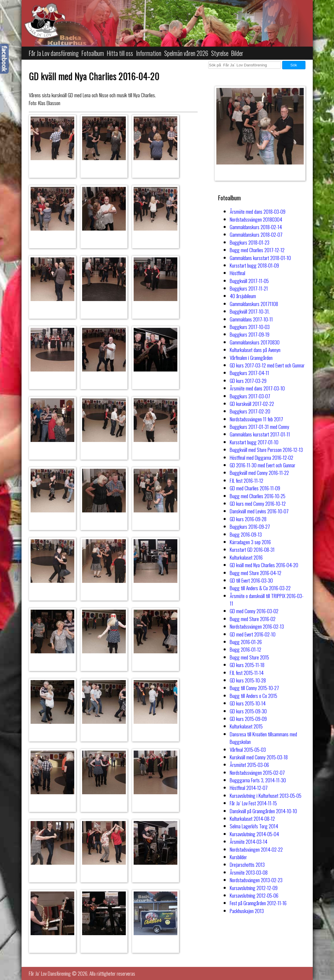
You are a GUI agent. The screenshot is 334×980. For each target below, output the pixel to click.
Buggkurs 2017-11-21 (249, 288)
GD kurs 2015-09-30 (248, 711)
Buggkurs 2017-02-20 (250, 411)
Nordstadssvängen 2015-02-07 (257, 772)
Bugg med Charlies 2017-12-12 (257, 250)
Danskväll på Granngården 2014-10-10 (263, 811)
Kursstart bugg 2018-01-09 (254, 265)
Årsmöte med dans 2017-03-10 (257, 388)
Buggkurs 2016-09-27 (250, 526)
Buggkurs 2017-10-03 (250, 327)
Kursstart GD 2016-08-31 (252, 549)
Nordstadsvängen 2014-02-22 (256, 849)
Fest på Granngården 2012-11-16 (258, 903)
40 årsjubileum (243, 296)
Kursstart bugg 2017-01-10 (254, 442)
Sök (294, 65)
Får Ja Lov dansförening (54, 53)
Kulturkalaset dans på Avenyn (255, 350)
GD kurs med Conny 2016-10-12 (258, 503)
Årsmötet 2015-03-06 (249, 765)
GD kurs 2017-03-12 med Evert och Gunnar (267, 365)
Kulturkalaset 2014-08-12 (252, 818)
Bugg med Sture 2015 (249, 657)
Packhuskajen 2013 (247, 911)
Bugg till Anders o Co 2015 (253, 696)
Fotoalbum (93, 53)
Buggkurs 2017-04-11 (249, 373)
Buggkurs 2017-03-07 (250, 396)
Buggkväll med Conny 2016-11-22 (259, 473)
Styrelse (220, 53)
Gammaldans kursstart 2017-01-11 (260, 434)
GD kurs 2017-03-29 (248, 381)
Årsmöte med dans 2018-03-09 (258, 211)
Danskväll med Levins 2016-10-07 (259, 511)
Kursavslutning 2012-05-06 (254, 895)
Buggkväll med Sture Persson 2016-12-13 (266, 450)
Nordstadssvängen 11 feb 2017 (256, 419)
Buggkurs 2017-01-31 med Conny (259, 427)
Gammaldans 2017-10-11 (251, 319)
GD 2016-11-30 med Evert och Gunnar (263, 465)
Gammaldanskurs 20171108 (254, 304)
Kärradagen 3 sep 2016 (250, 542)
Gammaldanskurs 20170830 (255, 342)
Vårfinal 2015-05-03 (248, 749)
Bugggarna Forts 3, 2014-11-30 (258, 780)
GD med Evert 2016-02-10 (253, 634)
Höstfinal (237, 273)
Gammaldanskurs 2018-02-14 (256, 227)
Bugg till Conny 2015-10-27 (254, 688)
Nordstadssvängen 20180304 (256, 219)
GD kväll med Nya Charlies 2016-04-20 (264, 565)
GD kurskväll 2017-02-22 (252, 404)
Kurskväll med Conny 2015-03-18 (259, 757)
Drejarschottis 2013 (247, 864)
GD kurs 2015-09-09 (248, 719)
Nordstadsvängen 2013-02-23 (256, 880)
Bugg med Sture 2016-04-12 (256, 573)
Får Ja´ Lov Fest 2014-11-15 (253, 803)
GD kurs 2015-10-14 (248, 703)
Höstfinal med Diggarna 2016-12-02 (261, 457)
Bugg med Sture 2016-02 (253, 619)
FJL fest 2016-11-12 (246, 480)
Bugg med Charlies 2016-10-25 (258, 496)
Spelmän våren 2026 (186, 53)
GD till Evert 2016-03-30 (251, 580)
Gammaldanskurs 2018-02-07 (256, 234)
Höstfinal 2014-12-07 (249, 788)
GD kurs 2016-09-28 (248, 519)
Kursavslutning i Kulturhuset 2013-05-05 (266, 795)
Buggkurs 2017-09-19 (250, 334)
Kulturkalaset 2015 (246, 726)
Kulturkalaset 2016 (246, 557)
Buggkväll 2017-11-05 (249, 281)
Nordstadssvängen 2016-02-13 (257, 626)
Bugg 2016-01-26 (246, 642)
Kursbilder (238, 857)
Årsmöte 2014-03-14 (249, 841)
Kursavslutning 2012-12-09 (254, 888)
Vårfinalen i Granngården (251, 358)
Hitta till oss (120, 53)
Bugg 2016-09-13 (246, 534)
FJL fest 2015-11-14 (247, 673)
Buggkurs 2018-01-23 (250, 242)
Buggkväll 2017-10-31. (250, 311)
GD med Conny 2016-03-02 (254, 611)
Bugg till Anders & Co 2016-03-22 (260, 588)
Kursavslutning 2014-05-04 (254, 834)
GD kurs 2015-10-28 (248, 680)
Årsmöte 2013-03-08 (249, 872)
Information (149, 53)
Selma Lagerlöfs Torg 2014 (254, 826)
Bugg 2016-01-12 (245, 649)
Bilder (237, 53)
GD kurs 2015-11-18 (247, 665)
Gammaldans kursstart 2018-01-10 (260, 258)
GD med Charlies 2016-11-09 (255, 488)
